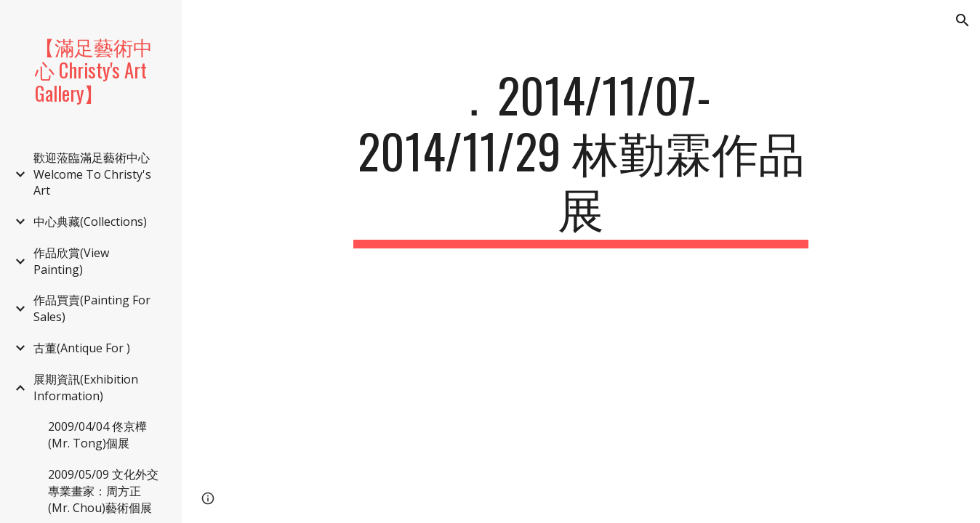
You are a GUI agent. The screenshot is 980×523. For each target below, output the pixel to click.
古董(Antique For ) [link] (82, 348)
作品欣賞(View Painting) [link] (71, 261)
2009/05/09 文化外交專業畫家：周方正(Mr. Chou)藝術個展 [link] (103, 491)
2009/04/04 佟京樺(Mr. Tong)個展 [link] (97, 435)
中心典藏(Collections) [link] (90, 222)
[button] (963, 20)
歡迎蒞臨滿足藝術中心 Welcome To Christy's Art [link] (92, 174)
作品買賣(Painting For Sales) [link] (92, 308)
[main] (581, 158)
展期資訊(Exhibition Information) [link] (86, 388)
